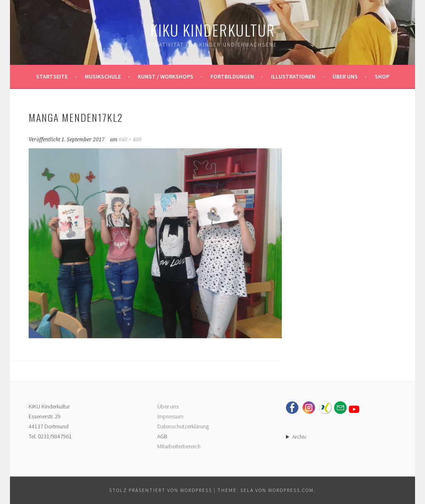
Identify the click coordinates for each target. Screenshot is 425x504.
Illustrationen (293, 76)
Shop (382, 76)
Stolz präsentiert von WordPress (161, 490)
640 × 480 (130, 140)
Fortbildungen (232, 76)
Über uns (345, 76)
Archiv (299, 437)
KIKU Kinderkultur (213, 30)
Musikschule (103, 76)
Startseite (52, 76)
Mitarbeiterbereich (179, 446)
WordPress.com (291, 490)
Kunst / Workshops (166, 76)
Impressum (170, 416)
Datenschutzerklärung (183, 426)
